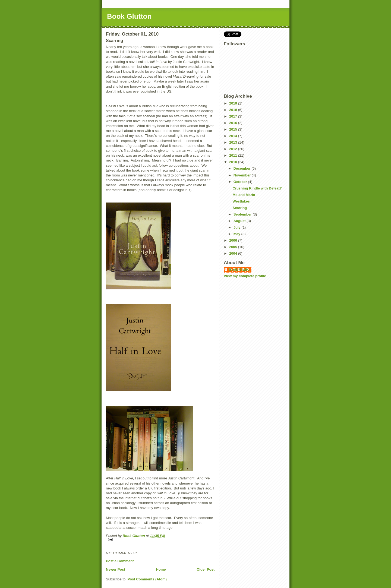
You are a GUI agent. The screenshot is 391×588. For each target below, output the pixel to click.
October (241, 182)
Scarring (240, 208)
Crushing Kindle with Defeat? (257, 188)
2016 (234, 123)
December (242, 168)
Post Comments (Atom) (147, 579)
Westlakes (241, 201)
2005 (234, 247)
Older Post (206, 569)
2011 (234, 155)
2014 (234, 136)
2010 (234, 162)
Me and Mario (244, 195)
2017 (234, 116)
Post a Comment (120, 561)
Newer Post (116, 569)
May (237, 234)
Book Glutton (129, 16)
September (243, 214)
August (240, 221)
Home (161, 569)
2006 (234, 240)
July (238, 227)
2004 (234, 253)
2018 (234, 110)
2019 (234, 103)
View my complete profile (245, 276)
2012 (234, 149)
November (243, 175)
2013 (234, 142)
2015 (234, 129)
